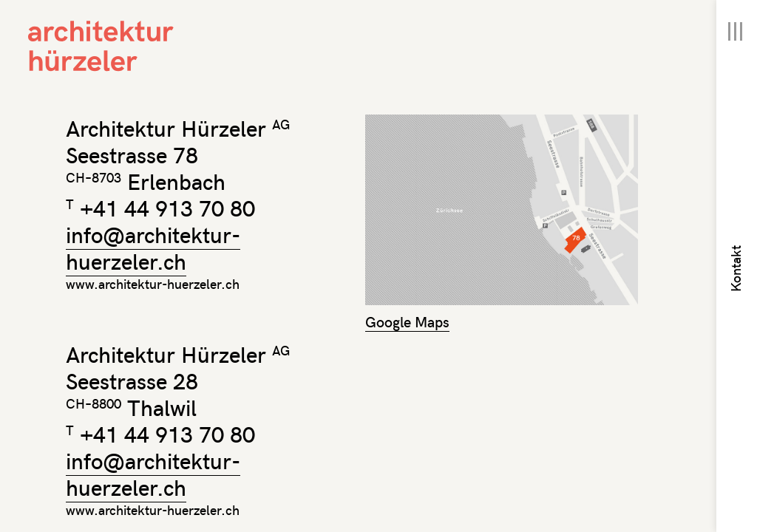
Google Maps (407, 321)
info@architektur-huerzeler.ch (153, 247)
